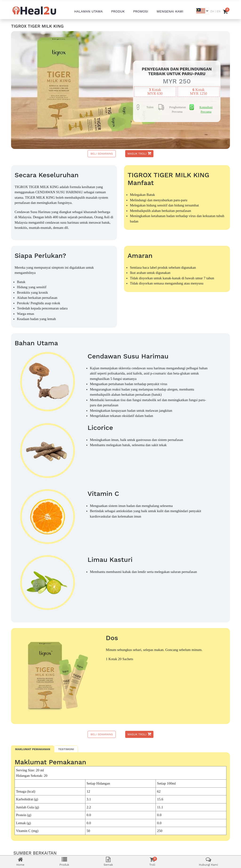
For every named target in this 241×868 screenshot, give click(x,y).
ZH (212, 11)
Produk (64, 862)
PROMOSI (141, 11)
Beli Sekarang (102, 154)
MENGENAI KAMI (170, 11)
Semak (108, 862)
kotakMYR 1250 (198, 92)
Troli (152, 862)
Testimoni (66, 749)
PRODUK (118, 11)
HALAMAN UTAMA (88, 11)
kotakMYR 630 (155, 92)
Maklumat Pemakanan (33, 749)
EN (219, 11)
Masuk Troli (139, 153)
